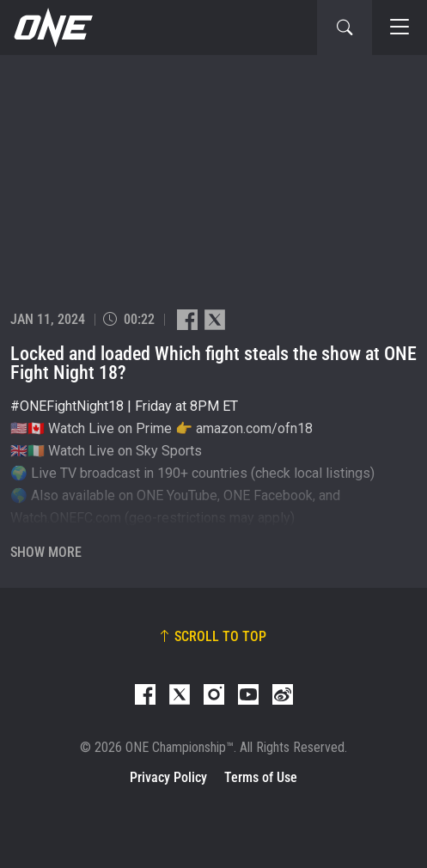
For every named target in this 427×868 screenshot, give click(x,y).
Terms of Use (261, 777)
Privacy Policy (168, 777)
